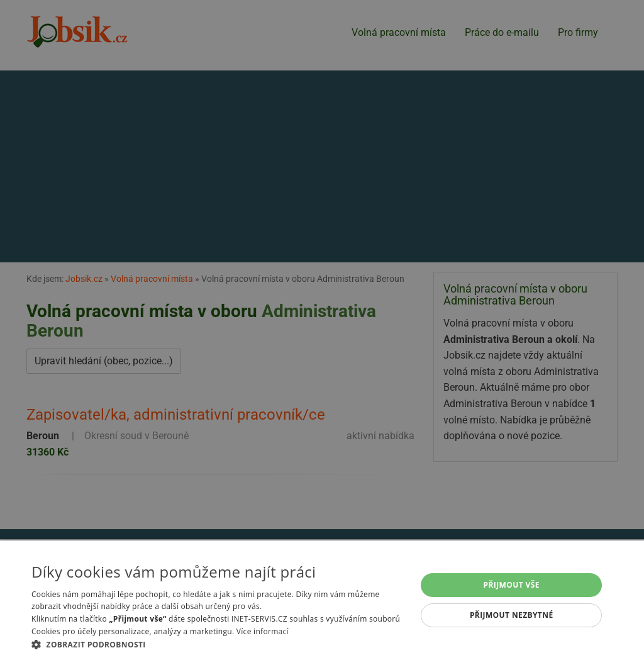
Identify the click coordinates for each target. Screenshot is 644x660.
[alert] (322, 330)
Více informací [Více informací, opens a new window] (263, 631)
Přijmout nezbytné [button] (512, 615)
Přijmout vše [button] (512, 585)
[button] (218, 644)
